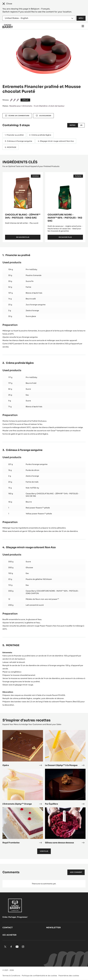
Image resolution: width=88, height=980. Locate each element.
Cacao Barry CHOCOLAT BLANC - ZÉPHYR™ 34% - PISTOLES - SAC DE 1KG (52, 495)
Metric (73, 125)
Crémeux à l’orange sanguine (20, 141)
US (81, 125)
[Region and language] (39, 18)
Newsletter (53, 928)
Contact (8, 928)
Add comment (76, 872)
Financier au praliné (15, 135)
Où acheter (9, 935)
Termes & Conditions (11, 976)
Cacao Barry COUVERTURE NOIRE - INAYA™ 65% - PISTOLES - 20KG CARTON (52, 592)
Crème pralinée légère (41, 135)
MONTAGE (12, 147)
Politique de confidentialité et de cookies (39, 976)
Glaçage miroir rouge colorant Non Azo (57, 141)
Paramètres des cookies (69, 976)
